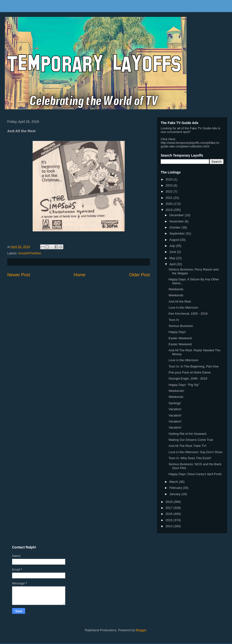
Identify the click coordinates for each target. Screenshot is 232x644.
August (175, 240)
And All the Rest (180, 301)
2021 (170, 198)
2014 (170, 526)
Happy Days (177, 332)
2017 (170, 508)
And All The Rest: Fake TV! (187, 446)
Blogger (141, 630)
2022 (170, 191)
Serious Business (181, 326)
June (173, 252)
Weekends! (176, 391)
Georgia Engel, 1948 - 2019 (188, 378)
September (178, 233)
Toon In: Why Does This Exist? (190, 458)
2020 (170, 204)
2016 (170, 514)
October (175, 227)
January (175, 494)
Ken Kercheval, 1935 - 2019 (188, 314)
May (173, 258)
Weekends (176, 289)
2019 (170, 210)
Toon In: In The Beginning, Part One (193, 366)
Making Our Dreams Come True (191, 440)
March (174, 482)
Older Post (139, 275)
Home (80, 275)
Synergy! (175, 403)
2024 (170, 179)
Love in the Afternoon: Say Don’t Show (195, 452)
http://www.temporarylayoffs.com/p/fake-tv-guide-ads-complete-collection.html (190, 145)
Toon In (174, 320)
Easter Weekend (180, 338)
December (177, 215)
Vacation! (175, 409)
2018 (170, 502)
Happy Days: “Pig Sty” (184, 385)
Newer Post (19, 275)
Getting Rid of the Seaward (187, 434)
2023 (170, 185)
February (176, 488)
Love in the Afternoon (183, 308)
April (173, 264)
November (177, 221)
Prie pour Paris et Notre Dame (189, 372)
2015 (170, 520)
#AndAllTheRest (30, 253)
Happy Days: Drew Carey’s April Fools (195, 474)
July (173, 246)
